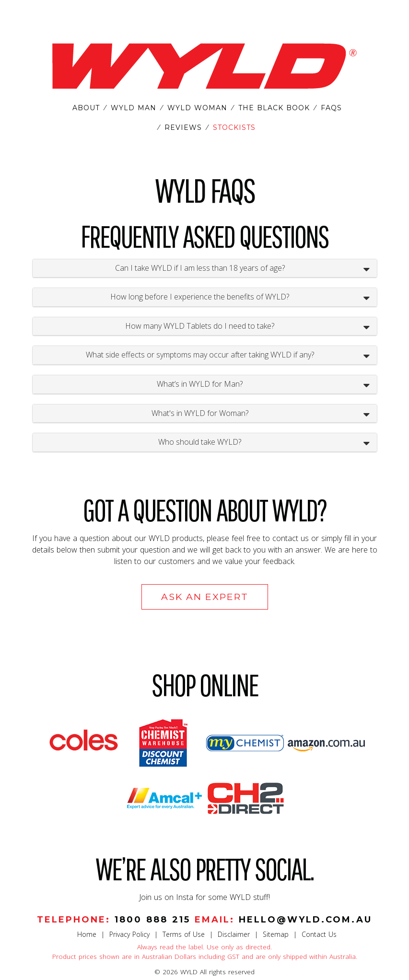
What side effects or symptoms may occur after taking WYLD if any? (200, 355)
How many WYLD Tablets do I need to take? (200, 326)
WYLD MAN (134, 108)
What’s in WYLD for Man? (200, 384)
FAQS (331, 108)
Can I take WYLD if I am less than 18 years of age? (200, 268)
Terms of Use (184, 934)
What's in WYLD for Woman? (200, 413)
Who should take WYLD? (200, 442)
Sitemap (276, 934)
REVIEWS (183, 127)
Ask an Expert (205, 597)
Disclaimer (234, 934)
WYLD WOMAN (197, 108)
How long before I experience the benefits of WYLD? (200, 297)
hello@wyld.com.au (305, 920)
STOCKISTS (234, 127)
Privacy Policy (129, 934)
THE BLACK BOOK (274, 108)
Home (87, 934)
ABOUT (86, 108)
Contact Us (319, 934)
